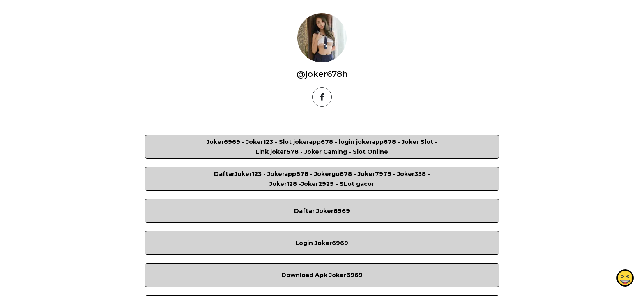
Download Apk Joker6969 (322, 275)
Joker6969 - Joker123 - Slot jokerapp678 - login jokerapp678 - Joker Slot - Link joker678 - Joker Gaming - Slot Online (322, 147)
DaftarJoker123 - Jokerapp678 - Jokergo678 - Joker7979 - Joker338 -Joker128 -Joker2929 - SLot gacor (322, 179)
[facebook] (322, 97)
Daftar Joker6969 (322, 211)
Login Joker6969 (322, 243)
